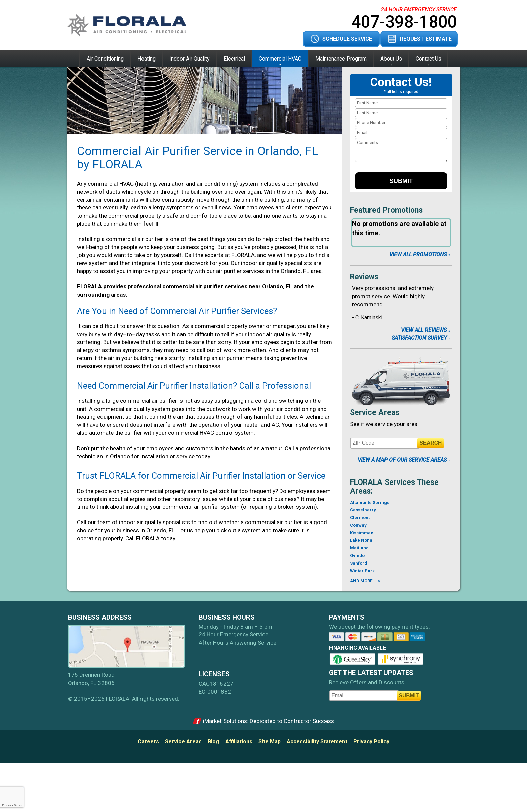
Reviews (364, 277)
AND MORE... (363, 581)
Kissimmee (362, 533)
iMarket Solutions (225, 721)
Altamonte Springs (370, 502)
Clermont (360, 518)
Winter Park (362, 571)
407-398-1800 (404, 22)
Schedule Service (347, 39)
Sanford (358, 563)
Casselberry (363, 510)
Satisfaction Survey (419, 338)
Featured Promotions (386, 210)
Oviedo (357, 556)
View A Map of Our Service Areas (402, 460)
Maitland (359, 548)
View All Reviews (424, 330)
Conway (358, 525)
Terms (18, 805)
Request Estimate (426, 39)
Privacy (6, 805)
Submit (401, 181)
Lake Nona (361, 540)
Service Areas (375, 412)
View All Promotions (418, 254)
